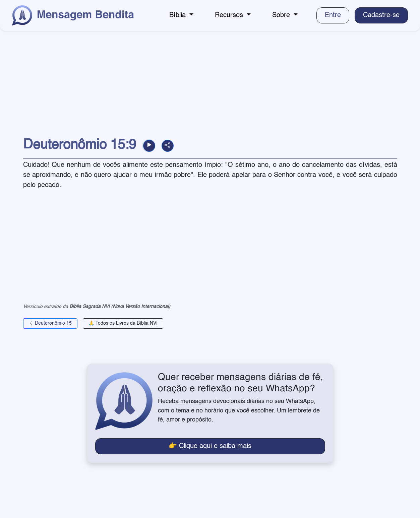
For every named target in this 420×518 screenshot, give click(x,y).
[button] (149, 146)
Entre (333, 15)
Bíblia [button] (178, 15)
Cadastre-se (381, 15)
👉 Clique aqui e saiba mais (210, 446)
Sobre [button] (282, 15)
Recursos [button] (230, 15)
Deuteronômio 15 (50, 323)
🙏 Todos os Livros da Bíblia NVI (123, 323)
